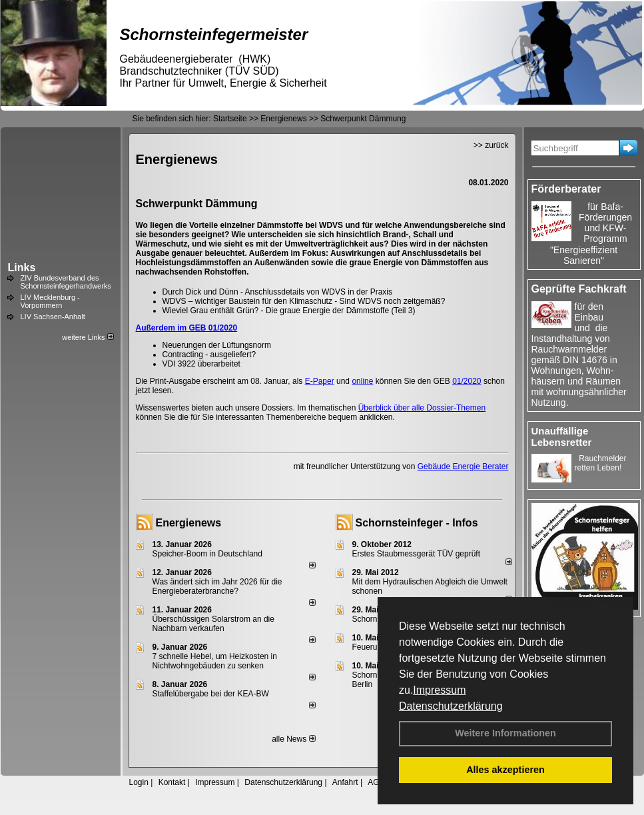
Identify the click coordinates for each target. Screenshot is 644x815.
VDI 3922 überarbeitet (201, 364)
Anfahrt (345, 782)
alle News (293, 739)
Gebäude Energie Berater (463, 466)
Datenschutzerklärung (451, 706)
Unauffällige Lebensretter (562, 436)
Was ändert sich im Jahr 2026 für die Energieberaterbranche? (217, 586)
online (362, 381)
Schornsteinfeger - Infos (417, 523)
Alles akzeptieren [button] (505, 770)
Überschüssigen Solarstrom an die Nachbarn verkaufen (213, 624)
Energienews (189, 523)
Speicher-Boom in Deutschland (207, 554)
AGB (376, 782)
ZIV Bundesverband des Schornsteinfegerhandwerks (66, 282)
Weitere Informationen (505, 733)
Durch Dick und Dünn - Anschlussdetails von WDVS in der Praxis (277, 292)
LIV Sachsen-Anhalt (53, 317)
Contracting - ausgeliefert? (209, 355)
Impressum (439, 690)
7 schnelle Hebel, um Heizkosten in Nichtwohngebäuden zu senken (215, 661)
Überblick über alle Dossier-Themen (422, 408)
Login (139, 782)
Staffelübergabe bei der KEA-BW (211, 694)
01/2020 (467, 381)
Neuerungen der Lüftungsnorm (217, 345)
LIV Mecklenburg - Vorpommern (50, 301)
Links (22, 268)
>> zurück (491, 145)
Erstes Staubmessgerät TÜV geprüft (417, 554)
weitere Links (88, 337)
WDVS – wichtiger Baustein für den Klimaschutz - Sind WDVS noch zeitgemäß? (304, 301)
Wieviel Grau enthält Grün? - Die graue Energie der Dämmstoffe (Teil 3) (289, 311)
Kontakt (172, 782)
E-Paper (320, 381)
